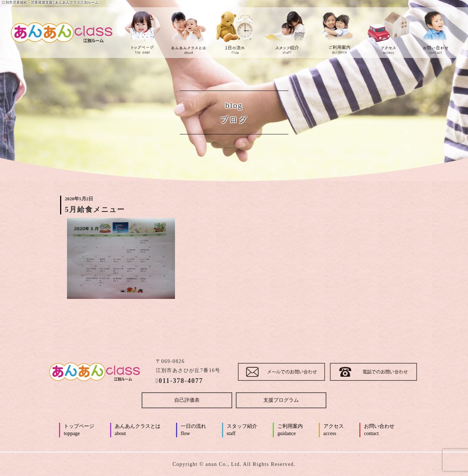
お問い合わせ (379, 430)
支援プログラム (281, 400)
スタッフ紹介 (242, 430)
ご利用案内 (290, 430)
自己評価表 (187, 400)
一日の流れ (193, 430)
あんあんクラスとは (138, 430)
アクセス (334, 430)
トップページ (79, 430)
